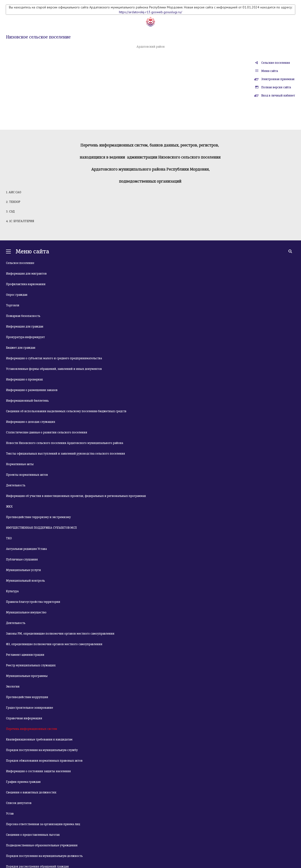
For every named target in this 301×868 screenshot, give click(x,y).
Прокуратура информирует (25, 337)
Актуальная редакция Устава (26, 549)
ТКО (9, 538)
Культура (12, 591)
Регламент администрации (25, 655)
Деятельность (16, 485)
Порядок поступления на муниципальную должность (44, 856)
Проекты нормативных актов (27, 475)
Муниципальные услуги (23, 570)
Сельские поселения (276, 63)
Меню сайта (270, 71)
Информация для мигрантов (26, 274)
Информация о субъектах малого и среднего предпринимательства (54, 358)
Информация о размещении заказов (32, 390)
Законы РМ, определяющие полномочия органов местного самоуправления (60, 634)
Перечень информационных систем (32, 729)
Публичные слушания (22, 559)
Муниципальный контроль (25, 581)
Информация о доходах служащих (31, 422)
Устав (10, 814)
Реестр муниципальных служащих (31, 665)
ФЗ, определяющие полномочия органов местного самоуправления (54, 644)
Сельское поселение (20, 263)
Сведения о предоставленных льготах (33, 835)
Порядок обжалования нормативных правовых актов (44, 761)
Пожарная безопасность (23, 316)
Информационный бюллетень (27, 401)
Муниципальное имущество (26, 612)
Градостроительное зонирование (29, 708)
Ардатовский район (151, 47)
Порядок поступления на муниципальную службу (42, 750)
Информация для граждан (25, 327)
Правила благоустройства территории (33, 602)
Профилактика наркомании (26, 284)
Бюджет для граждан (21, 348)
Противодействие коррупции (27, 697)
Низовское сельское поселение (38, 37)
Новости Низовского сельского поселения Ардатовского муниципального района (65, 443)
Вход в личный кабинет (278, 96)
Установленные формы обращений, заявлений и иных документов (54, 369)
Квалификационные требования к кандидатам (39, 739)
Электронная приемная (278, 79)
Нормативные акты (20, 464)
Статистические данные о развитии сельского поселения (47, 432)
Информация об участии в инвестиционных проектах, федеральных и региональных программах (76, 496)
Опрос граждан (17, 295)
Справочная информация (24, 718)
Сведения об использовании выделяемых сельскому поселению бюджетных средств (66, 411)
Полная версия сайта (276, 87)
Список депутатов (19, 803)
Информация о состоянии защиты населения (38, 771)
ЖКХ (9, 507)
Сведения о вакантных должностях (31, 792)
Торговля (13, 305)
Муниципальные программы (27, 676)
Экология (13, 687)
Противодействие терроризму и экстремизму (38, 517)
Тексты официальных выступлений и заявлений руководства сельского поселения (65, 454)
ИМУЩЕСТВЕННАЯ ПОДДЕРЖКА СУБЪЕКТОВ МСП (41, 528)
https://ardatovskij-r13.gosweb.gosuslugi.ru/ (150, 12)
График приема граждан (23, 782)
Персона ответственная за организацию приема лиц (43, 824)
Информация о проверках (24, 379)
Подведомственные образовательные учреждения (42, 845)
